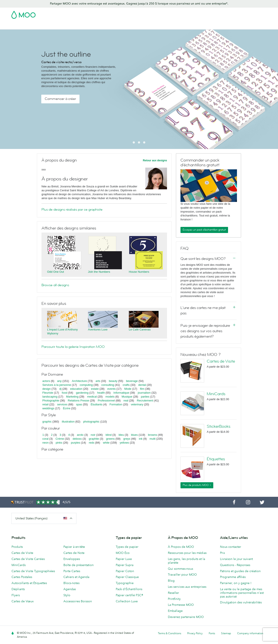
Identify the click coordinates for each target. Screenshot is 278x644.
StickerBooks (219, 426)
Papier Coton (125, 571)
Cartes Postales (50, 26)
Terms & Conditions (170, 633)
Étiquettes (216, 459)
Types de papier (127, 547)
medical (92, 397)
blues (134, 435)
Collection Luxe (127, 601)
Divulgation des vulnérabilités (241, 602)
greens (110, 439)
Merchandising (169, 26)
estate (95, 389)
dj (60, 389)
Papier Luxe (124, 559)
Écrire (67, 408)
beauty (113, 381)
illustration (68, 422)
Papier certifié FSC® (129, 595)
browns (152, 435)
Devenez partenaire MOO (186, 617)
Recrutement (145, 400)
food (65, 393)
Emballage (175, 611)
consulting (108, 385)
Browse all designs (55, 285)
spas (79, 404)
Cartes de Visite (23, 26)
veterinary (137, 404)
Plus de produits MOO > (197, 485)
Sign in (214, 13)
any (59, 381)
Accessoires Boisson (78, 601)
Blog (228, 26)
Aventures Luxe (98, 329)
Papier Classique (127, 577)
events (111, 389)
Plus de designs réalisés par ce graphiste (72, 210)
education (76, 389)
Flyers (16, 595)
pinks (59, 443)
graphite (94, 439)
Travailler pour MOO (182, 575)
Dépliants (18, 589)
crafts (126, 385)
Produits (17, 547)
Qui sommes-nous (180, 569)
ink (141, 439)
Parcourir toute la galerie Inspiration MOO (73, 347)
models (110, 397)
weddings (48, 408)
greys (127, 439)
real (126, 400)
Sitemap (226, 633)
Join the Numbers (99, 272)
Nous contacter (231, 547)
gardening (82, 393)
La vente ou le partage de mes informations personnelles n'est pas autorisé (242, 593)
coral (45, 439)
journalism (144, 393)
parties (145, 397)
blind (108, 435)
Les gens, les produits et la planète (186, 561)
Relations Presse (78, 400)
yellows (124, 443)
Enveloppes (72, 559)
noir (93, 435)
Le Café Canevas (140, 329)
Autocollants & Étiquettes (84, 26)
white (106, 443)
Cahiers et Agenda (76, 577)
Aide (239, 26)
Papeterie (147, 26)
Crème (60, 439)
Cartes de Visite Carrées (28, 559)
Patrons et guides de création (240, 571)
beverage (132, 381)
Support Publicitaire (121, 26)
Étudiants (97, 404)
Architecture (79, 381)
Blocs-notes (71, 583)
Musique (127, 397)
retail (45, 404)
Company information (250, 633)
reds (92, 443)
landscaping (50, 397)
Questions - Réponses (235, 565)
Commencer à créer (60, 99)
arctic (80, 435)
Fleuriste (48, 393)
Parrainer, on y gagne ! (236, 583)
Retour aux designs (155, 160)
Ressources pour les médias (187, 553)
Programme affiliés (233, 577)
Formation (116, 404)
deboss (77, 439)
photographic (91, 422)
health (101, 393)
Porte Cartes (72, 571)
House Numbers (139, 272)
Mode (128, 389)
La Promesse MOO (181, 605)
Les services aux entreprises (187, 587)
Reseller (173, 593)
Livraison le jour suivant (236, 559)
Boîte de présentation (79, 565)
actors (46, 381)
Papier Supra (125, 565)
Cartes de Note (74, 553)
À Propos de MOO (181, 547)
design (46, 389)
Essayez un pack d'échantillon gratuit (204, 230)
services (62, 404)
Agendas (70, 589)
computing (86, 385)
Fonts (212, 633)
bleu (121, 435)
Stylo (67, 595)
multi (152, 439)
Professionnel (106, 400)
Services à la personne (57, 385)
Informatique (121, 393)
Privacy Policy (195, 633)
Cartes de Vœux (23, 601)
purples (76, 443)
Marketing (72, 397)
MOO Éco (123, 553)
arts (98, 381)
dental (142, 385)
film (142, 389)
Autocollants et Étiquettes (29, 583)
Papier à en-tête (74, 547)
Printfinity (174, 599)
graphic (47, 422)
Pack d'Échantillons (175, 13)
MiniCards (216, 394)
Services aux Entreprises (202, 26)
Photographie (51, 400)
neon (46, 443)
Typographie (125, 583)
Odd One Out (55, 272)
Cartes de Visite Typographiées (33, 571)
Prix (223, 553)
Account (199, 13)
